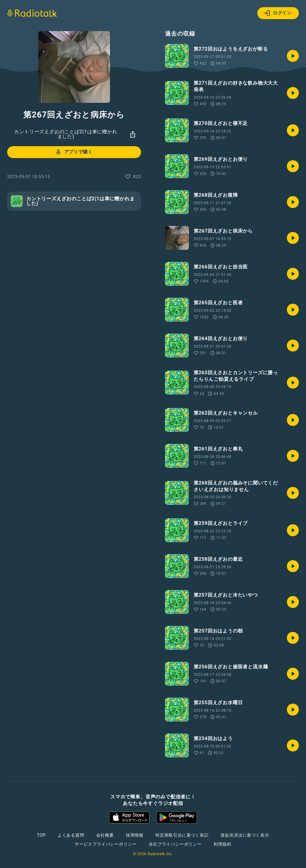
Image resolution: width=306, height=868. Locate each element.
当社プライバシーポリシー (175, 844)
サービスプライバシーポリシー (106, 844)
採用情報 (135, 835)
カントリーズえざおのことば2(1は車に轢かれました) (66, 134)
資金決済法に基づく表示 (245, 835)
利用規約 (222, 844)
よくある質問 (71, 835)
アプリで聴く (74, 152)
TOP (41, 835)
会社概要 (105, 835)
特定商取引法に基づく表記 (182, 835)
